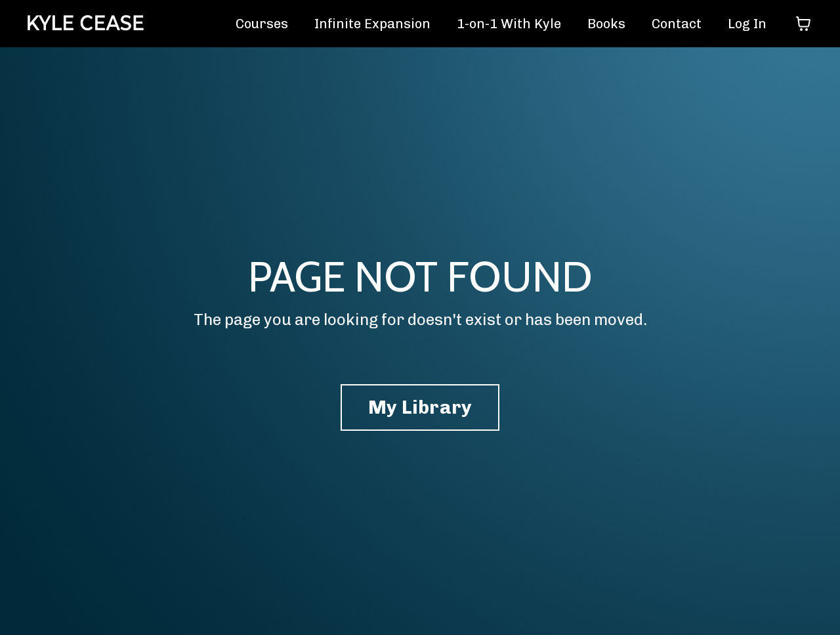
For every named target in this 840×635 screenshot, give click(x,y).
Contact (677, 24)
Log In (747, 24)
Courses (262, 24)
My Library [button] (420, 407)
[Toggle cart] (803, 24)
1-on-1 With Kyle (509, 24)
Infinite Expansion (372, 24)
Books (606, 24)
